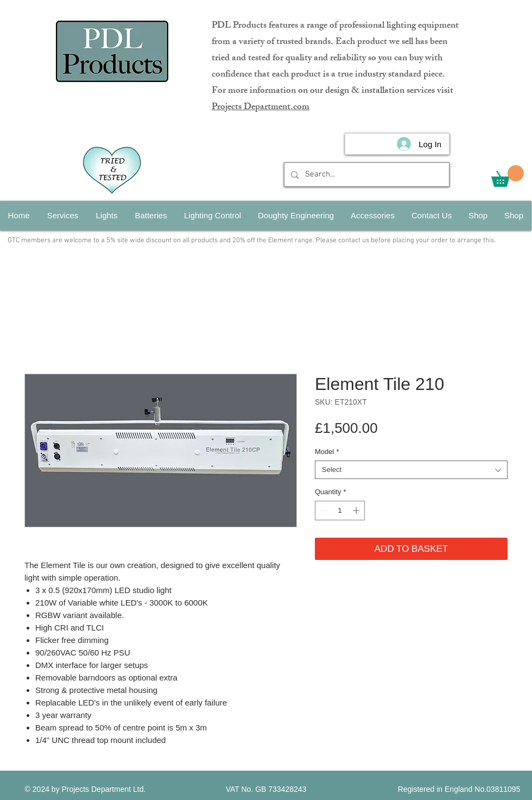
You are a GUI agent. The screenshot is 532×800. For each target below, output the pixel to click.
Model (327, 452)
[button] (508, 176)
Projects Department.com (261, 108)
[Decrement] (323, 511)
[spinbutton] (340, 511)
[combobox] (411, 470)
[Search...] (366, 175)
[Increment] (357, 511)
